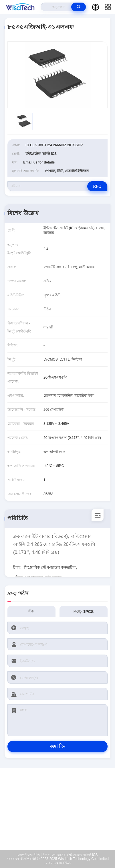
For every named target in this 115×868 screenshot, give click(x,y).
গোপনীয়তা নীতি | (30, 855)
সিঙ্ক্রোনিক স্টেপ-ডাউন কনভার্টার (50, 567)
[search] (79, 7)
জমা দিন (58, 746)
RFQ (97, 186)
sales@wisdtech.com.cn (61, 814)
